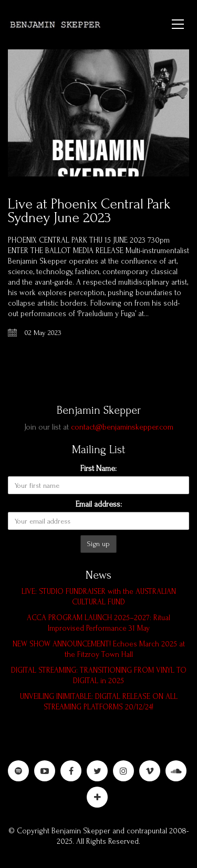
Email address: (99, 504)
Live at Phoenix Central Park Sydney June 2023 (89, 211)
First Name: (98, 468)
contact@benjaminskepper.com (122, 427)
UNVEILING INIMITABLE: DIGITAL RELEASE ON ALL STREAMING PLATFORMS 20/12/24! (99, 702)
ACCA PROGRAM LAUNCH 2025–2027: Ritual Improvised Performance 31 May (98, 623)
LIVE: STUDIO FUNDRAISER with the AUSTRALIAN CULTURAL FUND (99, 597)
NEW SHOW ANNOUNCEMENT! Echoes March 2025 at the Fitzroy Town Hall (99, 649)
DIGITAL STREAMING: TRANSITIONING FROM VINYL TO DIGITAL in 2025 (99, 676)
